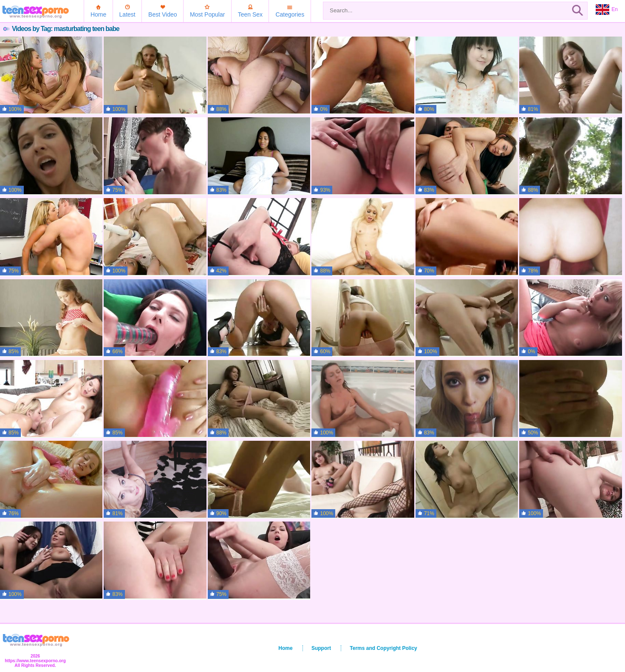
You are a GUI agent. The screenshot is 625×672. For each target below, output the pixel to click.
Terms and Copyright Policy (383, 648)
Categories (290, 14)
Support (321, 648)
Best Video (163, 14)
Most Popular (207, 14)
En (607, 10)
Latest (127, 14)
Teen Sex (250, 14)
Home (98, 14)
